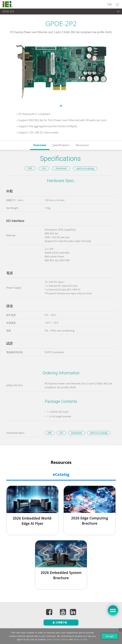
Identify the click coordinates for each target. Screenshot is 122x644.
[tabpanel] (61, 71)
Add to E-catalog (85, 168)
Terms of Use (80, 639)
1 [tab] (61, 106)
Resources (82, 145)
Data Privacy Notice (57, 639)
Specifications (61, 145)
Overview (40, 145)
